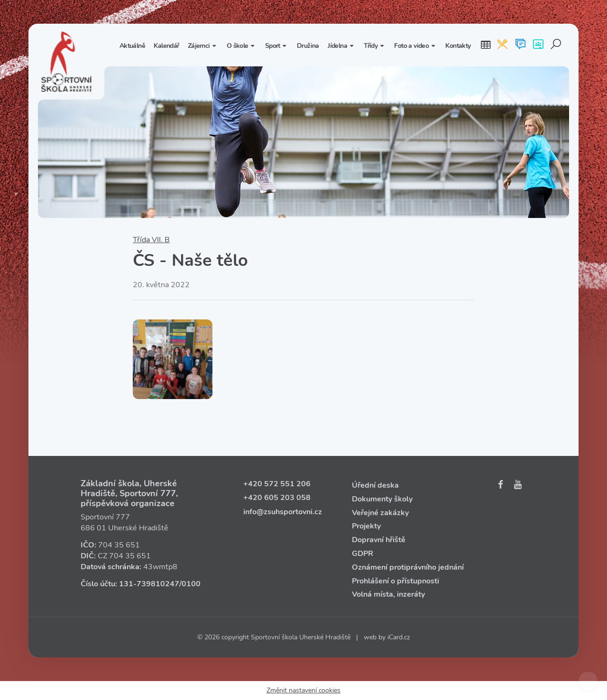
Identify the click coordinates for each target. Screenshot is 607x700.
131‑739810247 (149, 584)
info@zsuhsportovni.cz (283, 512)
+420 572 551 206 (277, 484)
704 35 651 (119, 545)
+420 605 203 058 (277, 498)
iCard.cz (399, 637)
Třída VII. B (151, 240)
